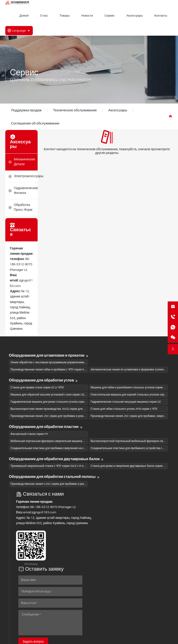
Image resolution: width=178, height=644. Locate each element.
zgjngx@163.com (44, 512)
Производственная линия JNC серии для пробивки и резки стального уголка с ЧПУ (63, 416)
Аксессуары (118, 110)
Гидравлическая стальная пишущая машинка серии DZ (126, 402)
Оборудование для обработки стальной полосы (54, 477)
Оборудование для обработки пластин (46, 427)
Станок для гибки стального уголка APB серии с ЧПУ (124, 409)
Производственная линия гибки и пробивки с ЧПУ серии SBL (49, 370)
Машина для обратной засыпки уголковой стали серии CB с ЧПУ (51, 395)
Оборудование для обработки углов (44, 380)
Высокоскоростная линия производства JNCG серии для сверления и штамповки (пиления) (69, 409)
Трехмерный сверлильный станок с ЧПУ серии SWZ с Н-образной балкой (57, 466)
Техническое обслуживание (75, 110)
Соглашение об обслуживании (35, 123)
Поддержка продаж (26, 110)
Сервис (24, 73)
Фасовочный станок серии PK (29, 434)
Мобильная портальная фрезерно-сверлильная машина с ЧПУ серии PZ (57, 441)
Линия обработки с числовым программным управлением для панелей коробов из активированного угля (77, 362)
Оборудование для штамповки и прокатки (49, 355)
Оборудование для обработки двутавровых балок (56, 459)
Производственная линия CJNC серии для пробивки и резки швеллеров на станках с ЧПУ (67, 484)
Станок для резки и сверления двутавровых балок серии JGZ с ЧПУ (134, 466)
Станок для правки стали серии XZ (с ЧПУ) (37, 388)
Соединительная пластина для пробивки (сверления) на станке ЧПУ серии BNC (61, 448)
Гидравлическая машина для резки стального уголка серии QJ (50, 402)
